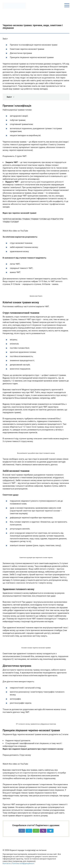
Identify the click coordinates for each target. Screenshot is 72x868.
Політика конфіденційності (23, 863)
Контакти (7, 863)
